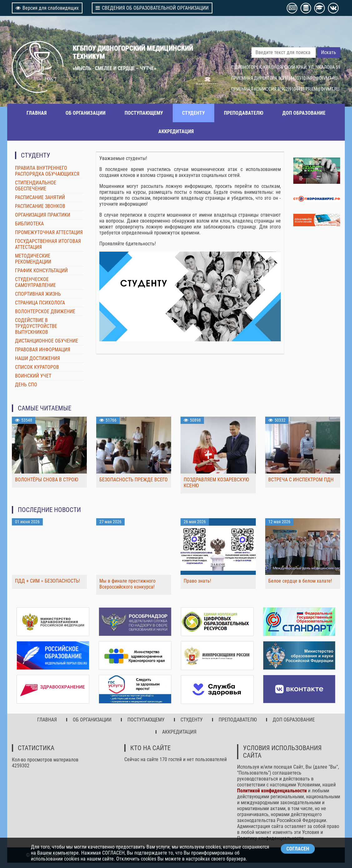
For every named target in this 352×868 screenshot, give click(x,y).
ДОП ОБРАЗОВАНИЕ (304, 113)
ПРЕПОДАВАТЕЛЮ (244, 113)
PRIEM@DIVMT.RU (322, 89)
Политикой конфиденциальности (272, 790)
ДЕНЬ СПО (26, 385)
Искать (329, 52)
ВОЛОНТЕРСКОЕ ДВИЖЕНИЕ (45, 311)
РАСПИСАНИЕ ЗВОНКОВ (40, 206)
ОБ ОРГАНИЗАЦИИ (86, 113)
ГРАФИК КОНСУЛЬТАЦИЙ (41, 271)
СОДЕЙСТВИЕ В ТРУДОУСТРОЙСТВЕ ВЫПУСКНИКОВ (36, 326)
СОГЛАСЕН (298, 849)
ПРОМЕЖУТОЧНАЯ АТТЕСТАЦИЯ (49, 232)
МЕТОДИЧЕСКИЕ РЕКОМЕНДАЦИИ (33, 259)
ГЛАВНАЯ (37, 113)
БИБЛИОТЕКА (29, 224)
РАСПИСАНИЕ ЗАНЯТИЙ (40, 197)
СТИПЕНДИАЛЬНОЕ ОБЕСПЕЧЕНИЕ (36, 186)
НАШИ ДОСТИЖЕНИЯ (37, 358)
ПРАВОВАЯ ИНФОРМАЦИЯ (43, 350)
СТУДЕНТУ (193, 113)
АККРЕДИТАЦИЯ (176, 131)
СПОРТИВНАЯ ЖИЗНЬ (38, 294)
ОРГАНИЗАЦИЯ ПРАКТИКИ (43, 215)
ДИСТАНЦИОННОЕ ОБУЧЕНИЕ (47, 341)
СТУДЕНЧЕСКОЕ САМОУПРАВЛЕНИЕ (35, 282)
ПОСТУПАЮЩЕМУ (144, 113)
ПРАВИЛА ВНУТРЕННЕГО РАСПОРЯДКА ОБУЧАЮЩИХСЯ (47, 171)
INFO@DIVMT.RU (322, 78)
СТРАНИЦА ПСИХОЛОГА (40, 303)
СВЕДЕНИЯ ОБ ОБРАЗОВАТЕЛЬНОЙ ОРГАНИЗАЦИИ (152, 8)
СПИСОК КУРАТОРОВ (37, 367)
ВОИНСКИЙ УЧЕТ (33, 376)
